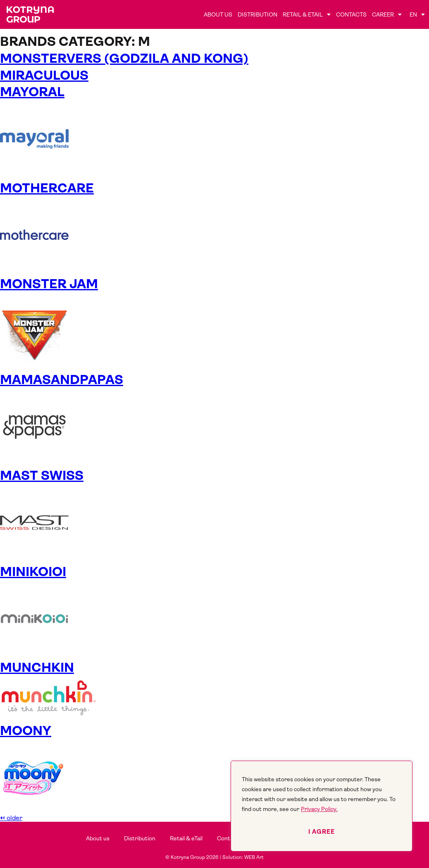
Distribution (257, 14)
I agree (322, 832)
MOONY (26, 731)
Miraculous (44, 75)
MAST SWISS (42, 476)
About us (218, 14)
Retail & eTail (307, 14)
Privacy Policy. (319, 809)
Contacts (351, 14)
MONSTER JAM (49, 284)
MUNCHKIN (37, 668)
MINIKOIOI (33, 572)
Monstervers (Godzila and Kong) (124, 58)
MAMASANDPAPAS (62, 380)
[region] (322, 806)
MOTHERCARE (47, 188)
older (11, 818)
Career (387, 14)
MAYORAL (32, 92)
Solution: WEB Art (243, 857)
